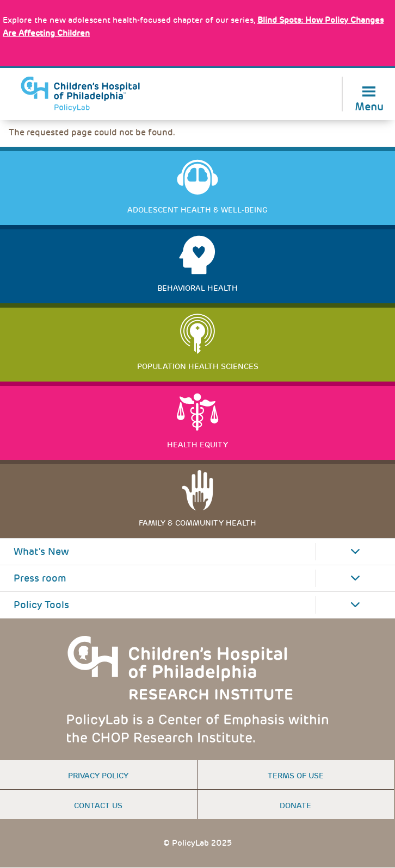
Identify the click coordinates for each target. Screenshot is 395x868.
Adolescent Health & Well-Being (197, 210)
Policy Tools (41, 605)
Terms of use (296, 776)
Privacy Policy (98, 776)
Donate (295, 805)
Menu (369, 106)
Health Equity (197, 445)
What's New (41, 552)
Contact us (98, 805)
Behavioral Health (197, 288)
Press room (40, 578)
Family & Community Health (197, 523)
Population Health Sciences (198, 366)
